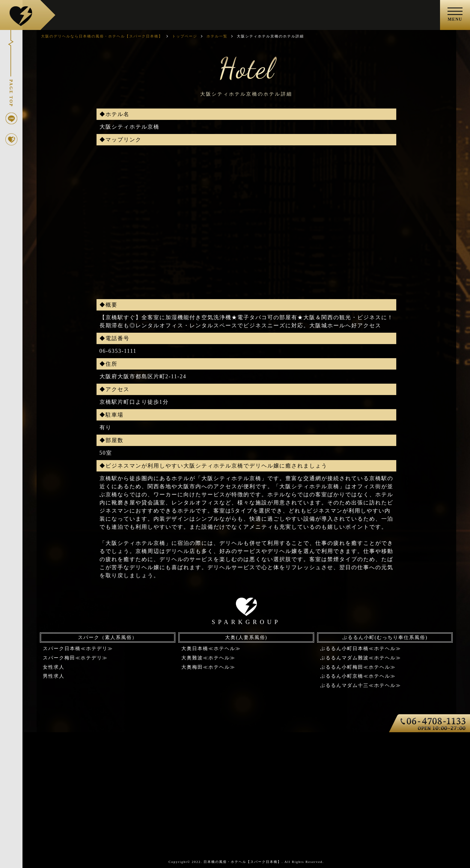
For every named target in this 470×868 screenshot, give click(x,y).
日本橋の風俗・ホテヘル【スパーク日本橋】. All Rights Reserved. (264, 862)
